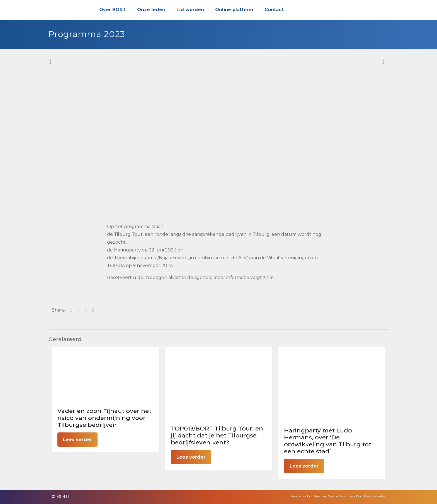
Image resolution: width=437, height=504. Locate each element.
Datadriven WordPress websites (362, 496)
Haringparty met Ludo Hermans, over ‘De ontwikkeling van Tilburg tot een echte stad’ (328, 441)
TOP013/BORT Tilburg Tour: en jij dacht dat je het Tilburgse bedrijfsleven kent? (217, 435)
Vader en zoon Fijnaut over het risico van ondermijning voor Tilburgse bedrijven (104, 418)
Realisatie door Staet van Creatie (315, 496)
